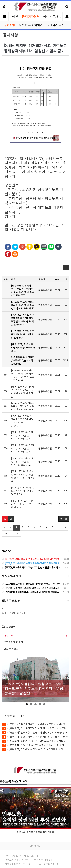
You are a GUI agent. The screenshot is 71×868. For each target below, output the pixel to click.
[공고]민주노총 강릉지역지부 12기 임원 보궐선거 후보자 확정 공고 (23, 305)
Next (66, 682)
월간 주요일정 (55, 25)
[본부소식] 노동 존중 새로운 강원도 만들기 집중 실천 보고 (35, 745)
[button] (66, 268)
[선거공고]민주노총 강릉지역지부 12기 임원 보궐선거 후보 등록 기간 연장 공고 (23, 320)
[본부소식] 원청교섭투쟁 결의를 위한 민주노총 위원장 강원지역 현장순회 (35, 737)
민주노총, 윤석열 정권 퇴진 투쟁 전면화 (35, 832)
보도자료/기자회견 (31, 25)
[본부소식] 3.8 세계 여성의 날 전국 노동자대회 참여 (32, 749)
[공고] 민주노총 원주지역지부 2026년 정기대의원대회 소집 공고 (23, 448)
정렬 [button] (64, 519)
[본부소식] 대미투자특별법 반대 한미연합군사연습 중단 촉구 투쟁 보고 (35, 728)
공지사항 (9, 25)
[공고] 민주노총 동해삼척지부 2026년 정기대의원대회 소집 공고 (23, 435)
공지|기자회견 (31, 17)
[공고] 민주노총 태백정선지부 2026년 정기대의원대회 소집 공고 (23, 461)
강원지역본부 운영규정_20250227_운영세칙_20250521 (23, 360)
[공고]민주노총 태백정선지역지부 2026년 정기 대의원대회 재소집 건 (23, 391)
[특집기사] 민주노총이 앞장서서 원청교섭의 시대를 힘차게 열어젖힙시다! (35, 733)
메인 (15, 17)
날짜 (57, 279)
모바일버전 (36, 846)
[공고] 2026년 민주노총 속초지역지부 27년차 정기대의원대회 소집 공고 (23, 476)
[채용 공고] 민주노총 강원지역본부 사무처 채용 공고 (23, 347)
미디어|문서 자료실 (55, 17)
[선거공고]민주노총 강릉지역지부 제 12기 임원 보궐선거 (23, 334)
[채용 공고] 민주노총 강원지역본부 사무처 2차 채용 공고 (23, 504)
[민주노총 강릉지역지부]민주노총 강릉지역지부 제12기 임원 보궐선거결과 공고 (23, 290)
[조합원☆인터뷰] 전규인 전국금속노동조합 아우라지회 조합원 (35, 724)
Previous (5, 682)
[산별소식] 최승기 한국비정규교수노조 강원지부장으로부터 (35, 741)
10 (5, 533)
